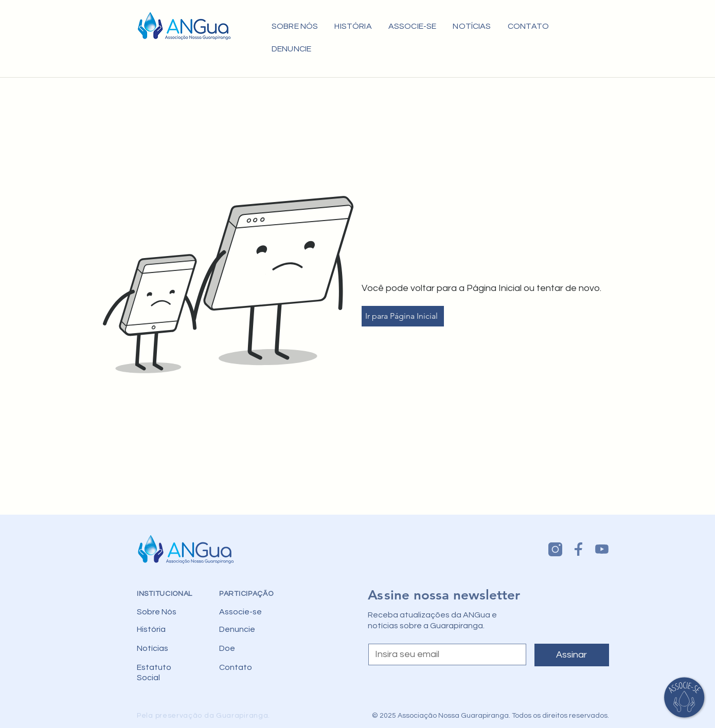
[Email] (444, 654)
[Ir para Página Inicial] (403, 316)
